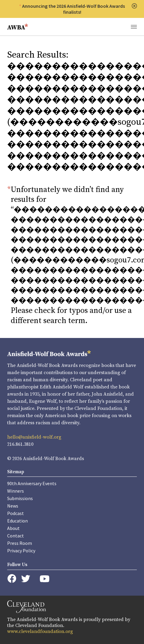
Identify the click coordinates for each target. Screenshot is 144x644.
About (13, 528)
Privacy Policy (21, 551)
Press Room (20, 543)
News (13, 506)
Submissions (20, 498)
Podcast (16, 513)
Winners (16, 491)
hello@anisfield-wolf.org (34, 437)
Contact (16, 536)
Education (17, 521)
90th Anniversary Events (32, 483)
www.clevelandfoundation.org (40, 631)
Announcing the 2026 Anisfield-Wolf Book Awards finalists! (73, 9)
